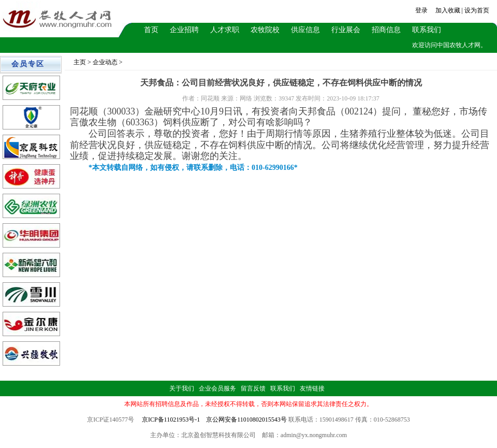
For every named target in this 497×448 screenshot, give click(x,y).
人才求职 (225, 30)
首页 (151, 30)
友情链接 (312, 388)
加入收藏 (448, 10)
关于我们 (182, 388)
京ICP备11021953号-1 (171, 420)
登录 (421, 10)
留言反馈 (253, 388)
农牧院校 (265, 30)
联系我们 (427, 30)
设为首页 (477, 10)
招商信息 (386, 30)
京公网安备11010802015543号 (246, 420)
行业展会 (346, 30)
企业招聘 (184, 30)
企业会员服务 (217, 388)
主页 (80, 62)
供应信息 (305, 30)
